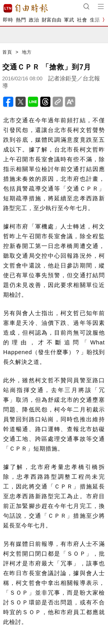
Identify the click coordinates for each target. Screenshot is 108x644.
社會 (82, 20)
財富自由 (51, 20)
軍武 (69, 20)
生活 (95, 20)
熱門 (21, 20)
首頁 (7, 52)
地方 (27, 52)
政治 (34, 20)
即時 (8, 20)
